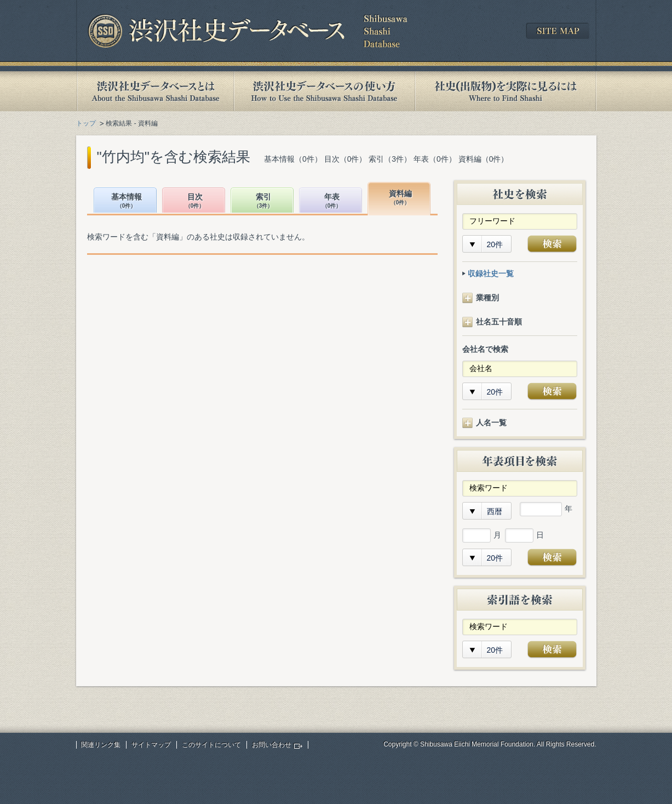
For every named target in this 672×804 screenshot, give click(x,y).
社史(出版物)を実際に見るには (506, 91)
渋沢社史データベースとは (155, 91)
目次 (195, 201)
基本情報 (127, 201)
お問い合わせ (272, 745)
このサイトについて (211, 745)
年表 (332, 201)
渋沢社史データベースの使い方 (324, 91)
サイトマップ (151, 745)
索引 (263, 201)
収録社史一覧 (491, 273)
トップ (86, 123)
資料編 (400, 198)
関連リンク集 (101, 745)
